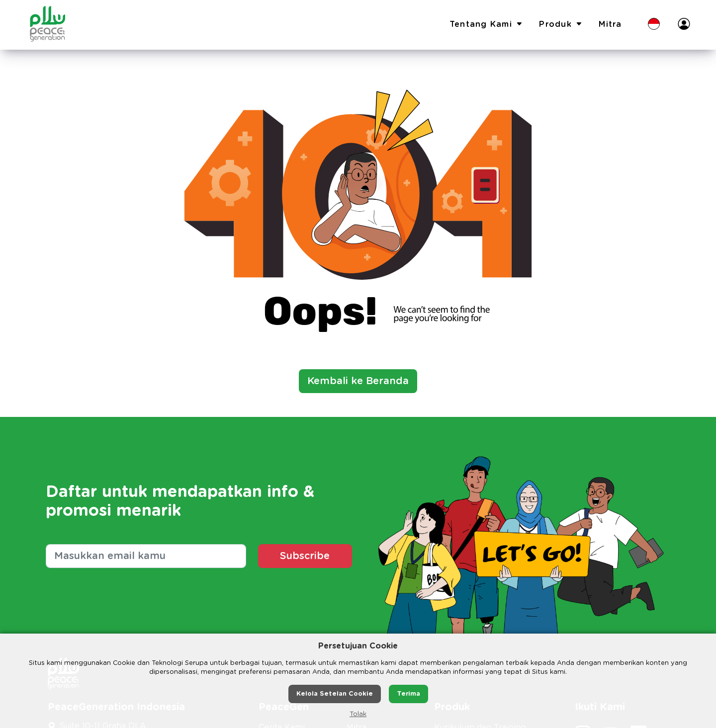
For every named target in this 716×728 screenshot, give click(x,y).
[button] (654, 25)
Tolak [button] (358, 714)
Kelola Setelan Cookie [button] (335, 694)
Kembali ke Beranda (358, 381)
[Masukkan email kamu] (146, 556)
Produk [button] (561, 25)
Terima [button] (408, 694)
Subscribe (305, 556)
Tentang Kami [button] (487, 25)
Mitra (610, 24)
